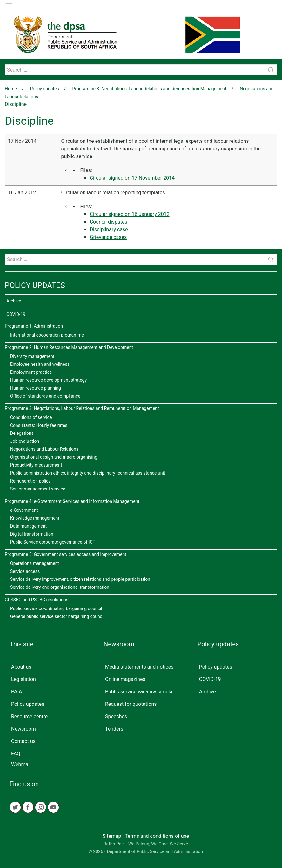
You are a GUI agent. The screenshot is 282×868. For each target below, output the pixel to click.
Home (11, 89)
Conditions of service (31, 417)
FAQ (16, 754)
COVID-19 (16, 314)
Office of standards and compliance (45, 396)
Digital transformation (32, 534)
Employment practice (31, 372)
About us (21, 667)
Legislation (23, 679)
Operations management (35, 563)
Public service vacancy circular (140, 692)
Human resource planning (36, 388)
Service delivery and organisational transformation (60, 587)
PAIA (17, 692)
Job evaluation (25, 441)
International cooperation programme (47, 335)
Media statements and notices (139, 667)
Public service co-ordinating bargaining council (56, 608)
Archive (14, 301)
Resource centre (29, 716)
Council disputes (109, 222)
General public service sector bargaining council (57, 616)
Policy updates (44, 89)
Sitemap (112, 836)
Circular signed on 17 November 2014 (132, 178)
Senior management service (38, 489)
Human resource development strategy (48, 380)
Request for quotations (131, 704)
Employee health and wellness (40, 364)
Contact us (23, 741)
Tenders (114, 729)
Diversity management (32, 356)
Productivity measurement (36, 465)
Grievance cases (108, 237)
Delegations (22, 433)
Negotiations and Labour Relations (44, 449)
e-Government (24, 510)
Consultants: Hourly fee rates (39, 425)
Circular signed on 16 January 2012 (130, 214)
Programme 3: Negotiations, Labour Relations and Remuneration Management (150, 89)
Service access (25, 571)
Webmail (21, 764)
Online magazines (125, 679)
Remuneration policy (30, 481)
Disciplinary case (109, 229)
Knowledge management (35, 518)
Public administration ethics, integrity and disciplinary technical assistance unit (88, 473)
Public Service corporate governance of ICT (53, 542)
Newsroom (23, 729)
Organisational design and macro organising (54, 457)
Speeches (116, 716)
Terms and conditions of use (157, 836)
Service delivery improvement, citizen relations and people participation (80, 579)
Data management (28, 526)
